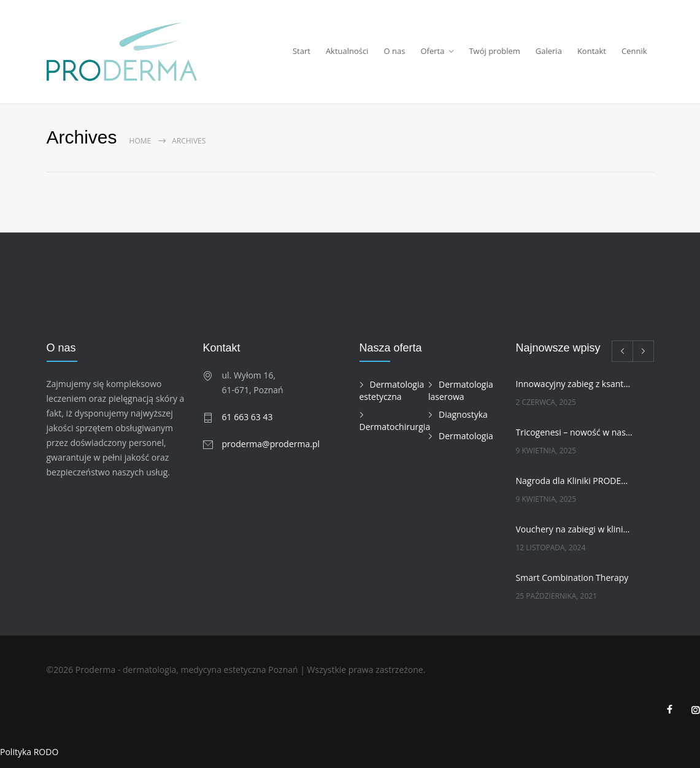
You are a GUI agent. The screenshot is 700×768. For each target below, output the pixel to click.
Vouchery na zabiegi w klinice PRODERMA (575, 529)
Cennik (634, 51)
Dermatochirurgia (395, 427)
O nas (395, 51)
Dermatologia (466, 436)
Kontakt (592, 51)
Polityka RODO (29, 752)
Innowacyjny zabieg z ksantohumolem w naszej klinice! (575, 384)
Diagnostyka (463, 414)
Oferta (432, 51)
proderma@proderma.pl (271, 444)
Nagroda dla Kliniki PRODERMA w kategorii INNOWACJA (575, 481)
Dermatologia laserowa (461, 391)
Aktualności (347, 51)
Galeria (549, 51)
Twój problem (494, 51)
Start (302, 51)
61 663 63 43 (248, 417)
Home (140, 141)
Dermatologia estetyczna (392, 391)
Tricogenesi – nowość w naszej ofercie (575, 432)
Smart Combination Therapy (572, 578)
